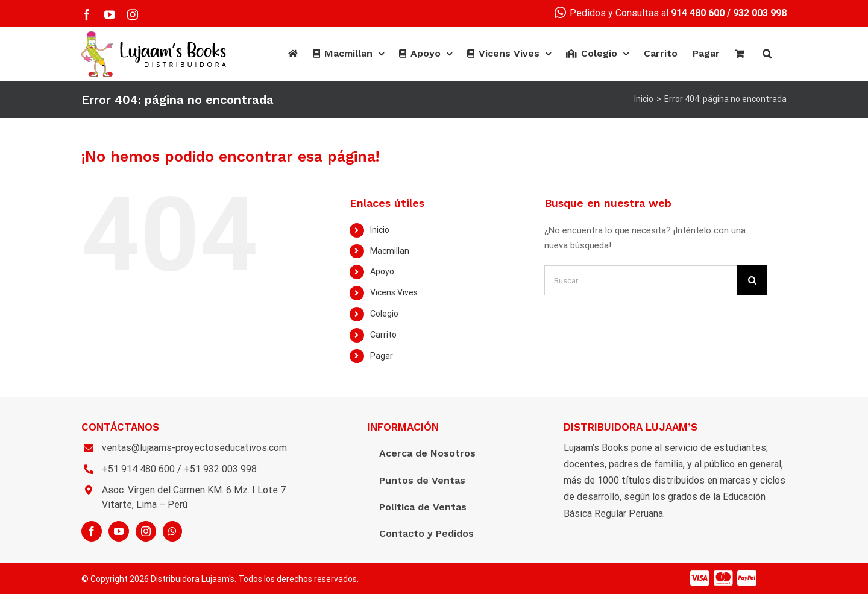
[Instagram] (146, 531)
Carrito (383, 335)
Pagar (382, 356)
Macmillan (390, 251)
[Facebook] (92, 531)
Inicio (380, 230)
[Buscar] (767, 54)
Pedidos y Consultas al (640, 13)
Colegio (384, 314)
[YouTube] (119, 531)
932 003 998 (760, 13)
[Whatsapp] (172, 531)
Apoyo (382, 271)
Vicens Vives (394, 292)
